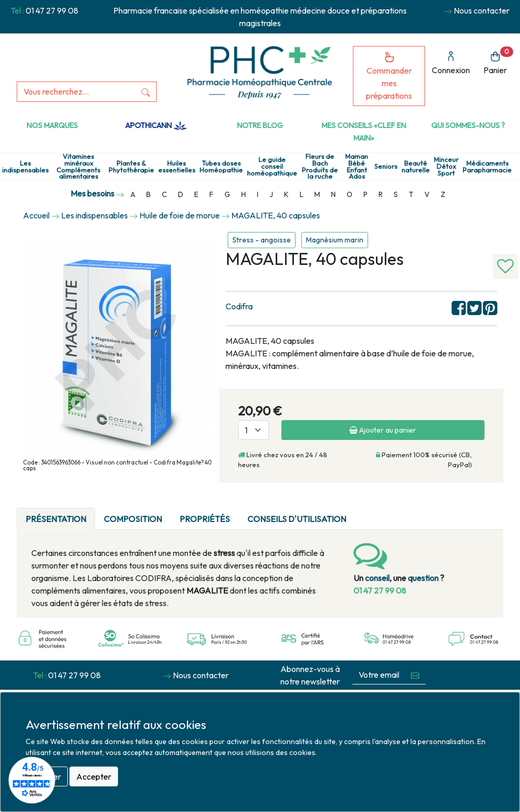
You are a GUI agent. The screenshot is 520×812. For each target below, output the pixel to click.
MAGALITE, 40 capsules (276, 215)
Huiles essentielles (177, 167)
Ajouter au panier (383, 430)
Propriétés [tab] (205, 519)
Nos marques (52, 125)
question (423, 578)
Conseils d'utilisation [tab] (297, 519)
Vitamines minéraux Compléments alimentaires (78, 166)
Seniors (386, 166)
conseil (377, 578)
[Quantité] (253, 430)
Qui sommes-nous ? (468, 125)
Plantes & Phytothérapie (131, 167)
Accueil (36, 215)
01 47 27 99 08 (52, 10)
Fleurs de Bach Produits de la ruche (320, 166)
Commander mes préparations (389, 76)
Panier (498, 61)
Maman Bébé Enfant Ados (357, 166)
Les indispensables (25, 167)
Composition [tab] (133, 519)
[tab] (364, 513)
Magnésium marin (335, 240)
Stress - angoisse (262, 240)
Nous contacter (482, 10)
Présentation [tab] (56, 519)
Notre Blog (260, 125)
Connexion (451, 63)
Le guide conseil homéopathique (272, 166)
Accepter (94, 776)
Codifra (239, 306)
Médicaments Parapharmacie (487, 167)
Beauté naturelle (416, 167)
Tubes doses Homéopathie (221, 167)
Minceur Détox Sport (446, 166)
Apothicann (156, 125)
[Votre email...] (379, 675)
